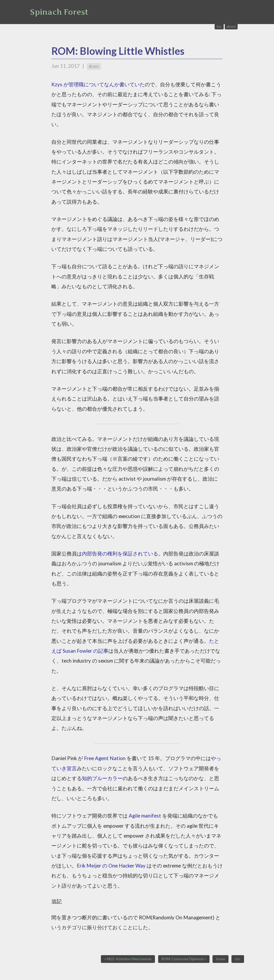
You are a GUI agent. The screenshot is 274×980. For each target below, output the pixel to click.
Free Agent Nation (105, 758)
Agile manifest (145, 816)
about (231, 26)
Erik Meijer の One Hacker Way (111, 866)
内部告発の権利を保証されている (120, 554)
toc (219, 26)
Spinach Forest (59, 12)
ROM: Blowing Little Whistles (118, 51)
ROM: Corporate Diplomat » (184, 959)
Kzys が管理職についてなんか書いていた (98, 84)
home (221, 959)
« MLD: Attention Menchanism (128, 959)
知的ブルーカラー (102, 778)
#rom (94, 66)
